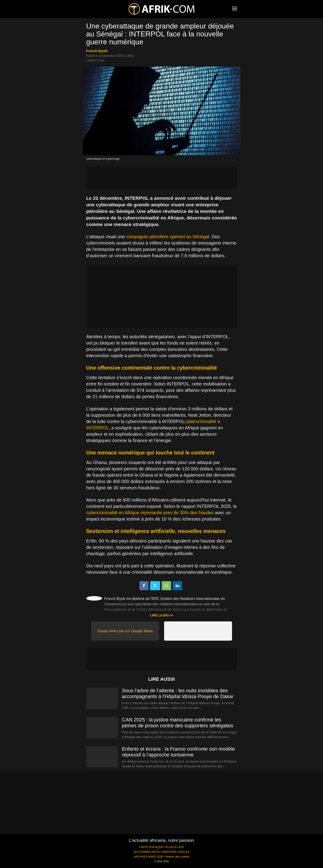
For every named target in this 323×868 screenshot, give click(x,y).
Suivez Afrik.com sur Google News (125, 631)
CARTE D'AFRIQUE (151, 847)
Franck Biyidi (97, 51)
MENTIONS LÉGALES (176, 852)
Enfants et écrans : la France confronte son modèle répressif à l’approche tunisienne (178, 752)
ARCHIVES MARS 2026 (148, 857)
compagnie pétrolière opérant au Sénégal (168, 237)
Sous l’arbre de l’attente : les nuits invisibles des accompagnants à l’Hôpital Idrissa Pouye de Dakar (178, 693)
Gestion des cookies (177, 857)
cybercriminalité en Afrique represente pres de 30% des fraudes (150, 513)
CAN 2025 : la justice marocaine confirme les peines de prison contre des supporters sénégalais (178, 723)
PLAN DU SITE (175, 847)
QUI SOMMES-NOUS (147, 852)
